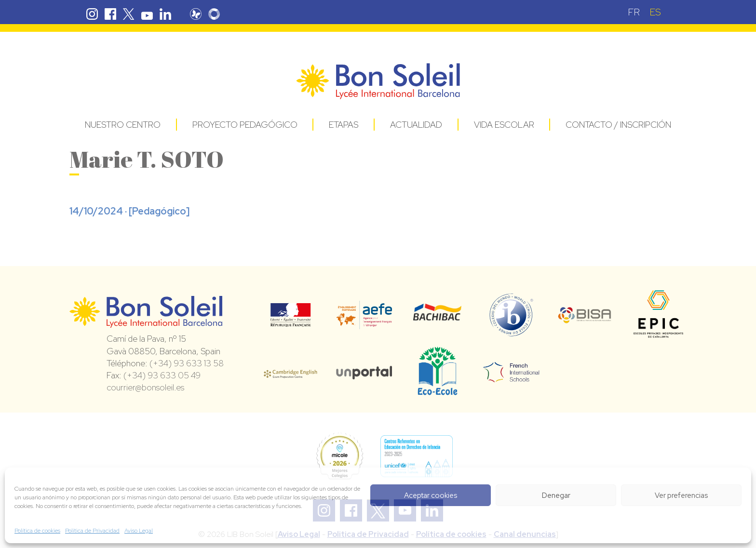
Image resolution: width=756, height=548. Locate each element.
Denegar (556, 495)
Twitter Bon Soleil (129, 14)
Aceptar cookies (431, 495)
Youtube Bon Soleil (147, 14)
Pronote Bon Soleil (201, 14)
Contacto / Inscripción (618, 125)
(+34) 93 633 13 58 (187, 363)
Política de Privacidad (92, 531)
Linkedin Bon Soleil (165, 14)
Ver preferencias (681, 495)
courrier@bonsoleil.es (145, 387)
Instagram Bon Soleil (92, 14)
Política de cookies (37, 531)
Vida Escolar (504, 125)
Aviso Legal (139, 531)
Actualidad (416, 125)
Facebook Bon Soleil (110, 14)
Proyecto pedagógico (245, 125)
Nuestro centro (123, 125)
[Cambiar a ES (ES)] (655, 12)
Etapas (344, 125)
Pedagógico (159, 211)
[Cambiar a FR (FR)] (634, 12)
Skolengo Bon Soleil (219, 14)
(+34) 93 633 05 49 (162, 375)
